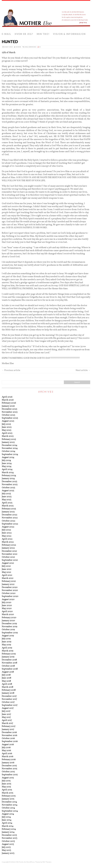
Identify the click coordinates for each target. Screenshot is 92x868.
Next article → (83, 370)
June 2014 (7, 820)
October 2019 (8, 630)
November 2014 (10, 805)
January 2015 (8, 799)
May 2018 (6, 681)
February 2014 (9, 829)
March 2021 (8, 578)
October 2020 (9, 593)
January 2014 (8, 832)
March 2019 (8, 651)
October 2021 (8, 557)
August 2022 (8, 527)
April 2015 (7, 790)
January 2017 (8, 729)
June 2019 (7, 642)
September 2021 (10, 560)
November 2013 (10, 838)
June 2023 (7, 497)
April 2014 (7, 823)
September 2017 (10, 705)
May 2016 (6, 751)
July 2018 (6, 675)
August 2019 (8, 636)
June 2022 (7, 533)
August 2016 (8, 745)
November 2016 (10, 735)
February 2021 (9, 581)
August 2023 (8, 491)
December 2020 (10, 587)
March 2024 (8, 473)
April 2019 (7, 648)
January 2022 (8, 548)
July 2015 (6, 781)
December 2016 (9, 732)
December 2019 (9, 624)
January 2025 (8, 442)
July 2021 (6, 566)
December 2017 (9, 696)
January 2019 (8, 657)
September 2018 (10, 669)
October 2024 (9, 451)
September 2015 (10, 775)
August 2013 (8, 844)
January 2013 (8, 853)
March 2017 (7, 723)
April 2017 (7, 720)
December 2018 (9, 660)
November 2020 (10, 590)
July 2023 (6, 494)
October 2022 (9, 521)
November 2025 (10, 412)
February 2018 (9, 690)
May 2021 (6, 572)
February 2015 (9, 796)
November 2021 (10, 554)
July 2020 (7, 603)
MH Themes (47, 862)
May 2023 (7, 500)
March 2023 (8, 506)
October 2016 (8, 738)
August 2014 (8, 814)
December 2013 (9, 835)
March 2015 (7, 793)
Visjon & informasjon (69, 34)
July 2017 (6, 711)
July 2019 (6, 639)
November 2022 (10, 518)
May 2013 (6, 850)
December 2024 (10, 445)
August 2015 (8, 778)
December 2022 (10, 515)
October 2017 (8, 702)
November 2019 (10, 627)
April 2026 (7, 397)
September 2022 (10, 524)
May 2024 (7, 466)
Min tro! (43, 34)
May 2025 (7, 430)
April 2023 (7, 503)
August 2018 (8, 672)
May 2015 (6, 787)
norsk (18, 47)
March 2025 (8, 436)
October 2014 (8, 808)
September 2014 (10, 811)
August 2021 (8, 563)
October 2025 (8, 415)
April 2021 (7, 575)
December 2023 (9, 482)
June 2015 (6, 784)
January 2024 (8, 479)
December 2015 (9, 766)
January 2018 (8, 693)
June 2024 (7, 463)
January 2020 (8, 621)
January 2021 (8, 584)
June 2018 (6, 678)
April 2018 (7, 684)
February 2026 (9, 403)
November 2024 (10, 448)
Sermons (32, 47)
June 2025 (7, 427)
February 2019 (9, 654)
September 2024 (10, 454)
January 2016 (8, 763)
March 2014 (8, 826)
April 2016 (7, 754)
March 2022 (8, 542)
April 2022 (7, 539)
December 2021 (9, 551)
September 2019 (10, 633)
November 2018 (9, 663)
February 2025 (9, 439)
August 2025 (8, 421)
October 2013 (8, 841)
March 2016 (8, 757)
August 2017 (8, 708)
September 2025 (10, 418)
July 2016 (6, 748)
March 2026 (8, 400)
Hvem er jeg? (24, 34)
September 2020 (10, 596)
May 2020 (7, 609)
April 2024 (7, 469)
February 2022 (9, 545)
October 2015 (8, 772)
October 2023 (8, 488)
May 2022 (7, 536)
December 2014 (9, 802)
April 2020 (7, 612)
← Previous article (11, 370)
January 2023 (8, 512)
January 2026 (8, 406)
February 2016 (9, 760)
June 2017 (6, 714)
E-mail (6, 34)
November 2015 (9, 769)
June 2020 (7, 606)
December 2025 (9, 409)
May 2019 (6, 645)
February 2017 (9, 726)
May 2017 (6, 717)
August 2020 (8, 600)
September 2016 (10, 741)
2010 (26, 47)
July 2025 (6, 424)
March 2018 (7, 687)
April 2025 (7, 433)
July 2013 (6, 847)
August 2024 (8, 457)
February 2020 (9, 618)
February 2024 (9, 476)
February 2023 (9, 509)
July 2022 (6, 530)
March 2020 (8, 615)
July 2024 (6, 460)
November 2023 (10, 485)
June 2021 (7, 569)
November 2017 (9, 699)
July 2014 (6, 817)
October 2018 (8, 666)
